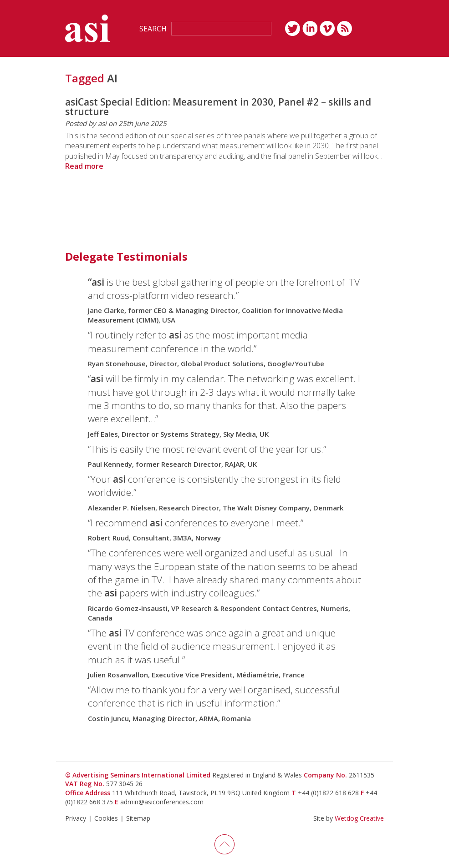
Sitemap (138, 818)
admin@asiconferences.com (162, 802)
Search (153, 29)
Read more (84, 166)
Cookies (106, 818)
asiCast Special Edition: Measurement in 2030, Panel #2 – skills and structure (218, 107)
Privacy (76, 818)
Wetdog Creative (359, 818)
